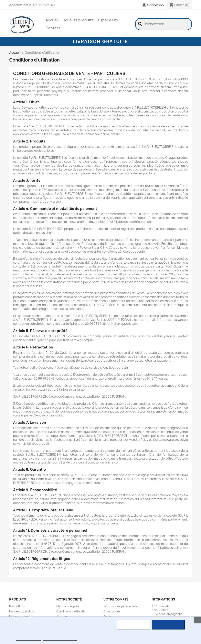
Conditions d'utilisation (72, 611)
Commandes (112, 611)
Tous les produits (78, 20)
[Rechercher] (164, 24)
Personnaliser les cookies (60, 639)
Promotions (17, 606)
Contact (53, 28)
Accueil (52, 20)
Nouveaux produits (22, 611)
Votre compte (116, 599)
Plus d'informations (29, 639)
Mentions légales (68, 606)
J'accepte (168, 625)
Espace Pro (108, 20)
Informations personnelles (121, 606)
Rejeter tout (134, 625)
